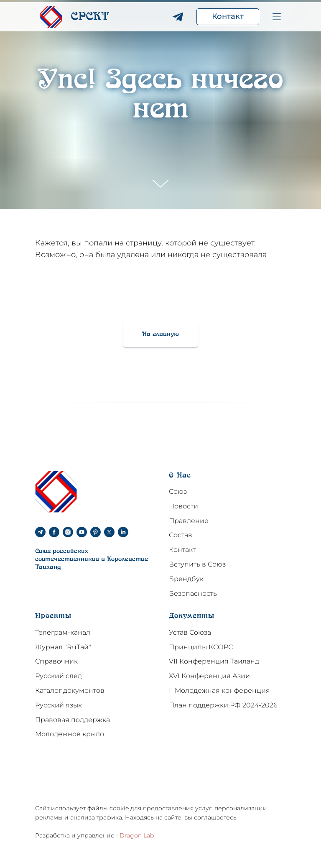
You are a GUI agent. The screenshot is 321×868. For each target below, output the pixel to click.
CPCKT (90, 17)
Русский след (59, 676)
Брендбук (186, 579)
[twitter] (109, 532)
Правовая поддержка (73, 720)
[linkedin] (123, 532)
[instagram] (68, 532)
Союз (178, 491)
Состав (181, 535)
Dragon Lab (137, 835)
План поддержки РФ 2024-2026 (223, 705)
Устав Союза (190, 632)
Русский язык (59, 705)
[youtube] (82, 532)
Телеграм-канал (63, 632)
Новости (183, 506)
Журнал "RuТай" (63, 647)
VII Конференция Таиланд (214, 661)
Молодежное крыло (70, 734)
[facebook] (54, 532)
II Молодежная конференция (219, 691)
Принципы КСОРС (201, 647)
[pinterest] (96, 532)
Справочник (56, 661)
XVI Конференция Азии (209, 676)
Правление (189, 521)
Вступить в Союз (197, 564)
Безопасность (193, 594)
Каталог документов (70, 691)
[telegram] (40, 532)
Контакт (182, 550)
